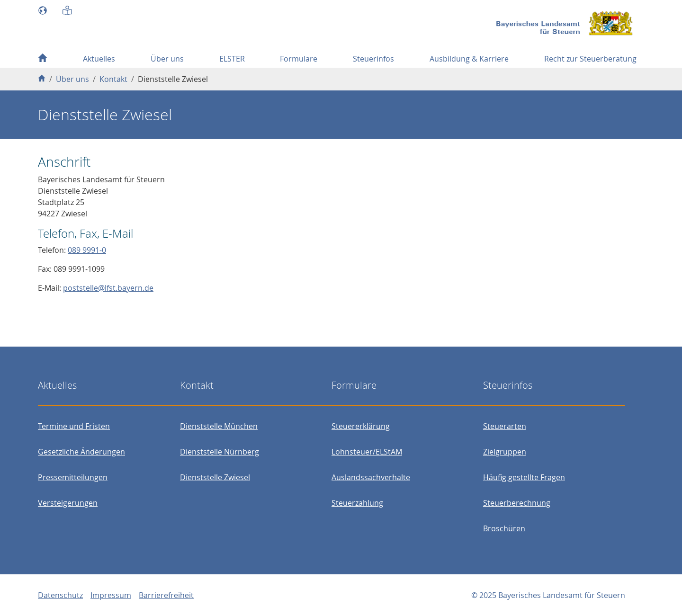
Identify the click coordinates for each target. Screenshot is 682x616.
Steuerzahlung (357, 503)
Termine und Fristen (74, 426)
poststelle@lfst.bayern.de (108, 288)
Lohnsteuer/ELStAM (367, 452)
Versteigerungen (68, 503)
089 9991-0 (87, 250)
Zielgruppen (505, 452)
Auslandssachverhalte (371, 477)
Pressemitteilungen (73, 477)
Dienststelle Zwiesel (215, 477)
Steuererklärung (361, 426)
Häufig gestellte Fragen (524, 477)
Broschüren (504, 528)
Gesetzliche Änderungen (81, 452)
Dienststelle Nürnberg (220, 452)
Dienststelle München (219, 426)
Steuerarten (505, 426)
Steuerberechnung (517, 503)
